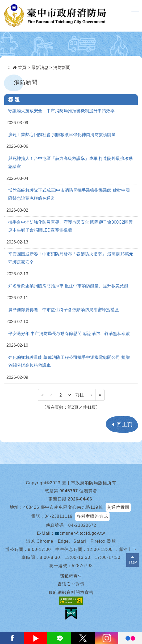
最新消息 (40, 68)
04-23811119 (59, 516)
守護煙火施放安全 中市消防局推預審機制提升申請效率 (61, 111)
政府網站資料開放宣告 (71, 592)
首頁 (20, 68)
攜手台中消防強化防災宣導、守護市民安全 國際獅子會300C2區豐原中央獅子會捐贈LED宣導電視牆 (70, 226)
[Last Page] (100, 395)
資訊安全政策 (71, 584)
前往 (80, 395)
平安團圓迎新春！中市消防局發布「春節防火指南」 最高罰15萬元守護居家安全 (71, 258)
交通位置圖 (118, 507)
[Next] (91, 395)
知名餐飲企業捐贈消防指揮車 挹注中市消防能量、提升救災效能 (68, 286)
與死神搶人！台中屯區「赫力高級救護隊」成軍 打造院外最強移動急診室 (70, 162)
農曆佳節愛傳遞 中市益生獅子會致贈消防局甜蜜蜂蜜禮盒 (64, 310)
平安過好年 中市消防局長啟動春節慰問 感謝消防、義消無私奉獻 (69, 334)
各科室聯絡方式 (92, 516)
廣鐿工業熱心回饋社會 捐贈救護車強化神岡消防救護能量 (62, 135)
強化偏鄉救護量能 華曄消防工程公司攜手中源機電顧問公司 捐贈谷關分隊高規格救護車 (69, 361)
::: (10, 68)
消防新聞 (62, 68)
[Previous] (51, 395)
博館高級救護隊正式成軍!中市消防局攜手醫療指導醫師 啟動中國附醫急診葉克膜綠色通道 (69, 194)
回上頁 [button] (124, 424)
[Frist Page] (42, 395)
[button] (135, 9)
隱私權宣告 (71, 576)
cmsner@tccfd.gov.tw (80, 533)
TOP (133, 562)
